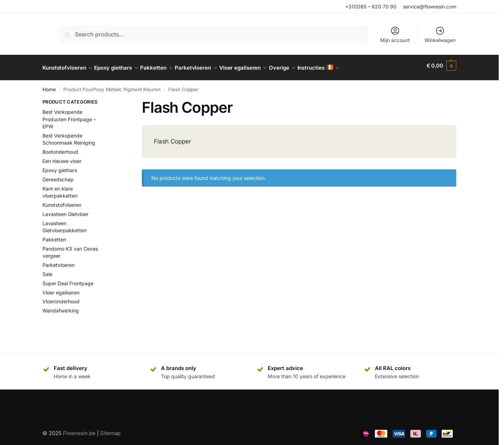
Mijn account (395, 34)
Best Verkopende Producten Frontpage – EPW (69, 115)
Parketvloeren (59, 261)
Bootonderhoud (60, 148)
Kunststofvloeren (62, 201)
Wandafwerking (61, 307)
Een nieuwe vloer (62, 157)
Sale (47, 270)
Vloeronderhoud (61, 297)
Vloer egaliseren (61, 288)
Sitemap (110, 429)
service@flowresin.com (430, 7)
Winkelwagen (440, 34)
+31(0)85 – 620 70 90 (371, 7)
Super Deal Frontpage (68, 279)
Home (49, 86)
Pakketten (54, 236)
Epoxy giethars (60, 166)
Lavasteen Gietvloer (65, 210)
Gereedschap (58, 175)
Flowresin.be (79, 429)
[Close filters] (115, 99)
